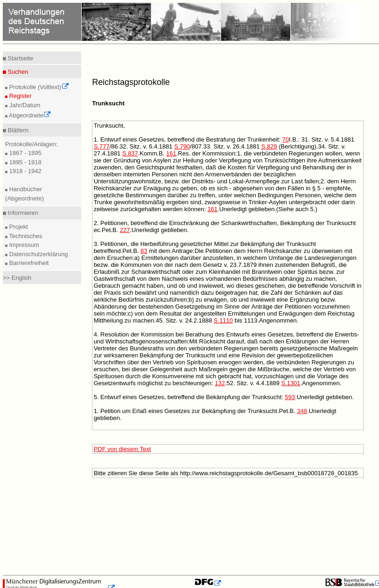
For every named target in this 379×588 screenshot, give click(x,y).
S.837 (130, 153)
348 (302, 411)
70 (286, 139)
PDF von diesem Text (122, 449)
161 (171, 153)
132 (220, 383)
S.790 (182, 146)
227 (125, 230)
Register (20, 96)
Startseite (20, 58)
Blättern (17, 130)
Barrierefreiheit (28, 263)
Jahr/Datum (24, 105)
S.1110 (223, 320)
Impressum (23, 245)
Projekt (18, 227)
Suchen (17, 72)
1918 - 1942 (24, 171)
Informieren (22, 213)
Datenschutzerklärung (38, 254)
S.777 (102, 146)
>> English (17, 278)
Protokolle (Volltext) (38, 87)
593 (290, 397)
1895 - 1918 (24, 162)
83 (144, 251)
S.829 (269, 146)
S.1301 (291, 383)
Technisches (25, 236)
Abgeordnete (29, 115)
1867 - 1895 (24, 153)
